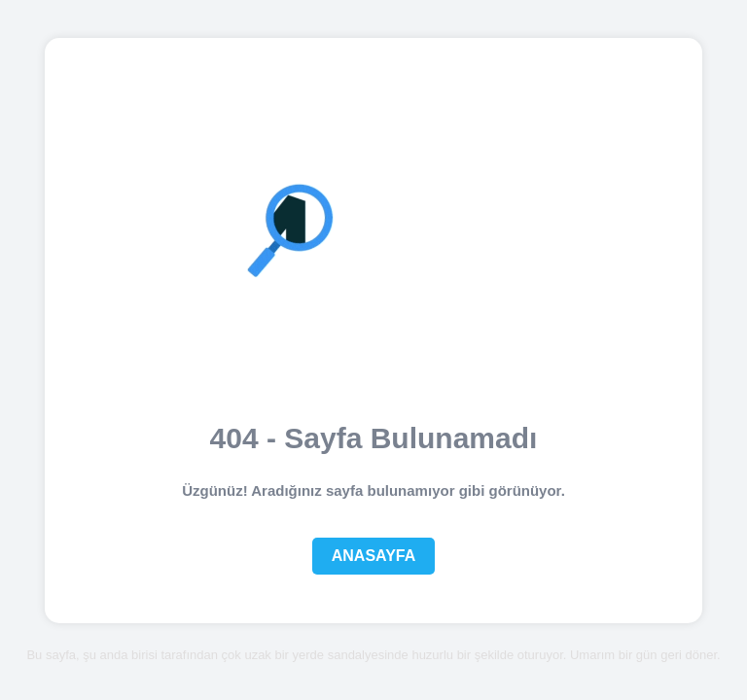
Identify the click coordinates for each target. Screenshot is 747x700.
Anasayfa (374, 556)
